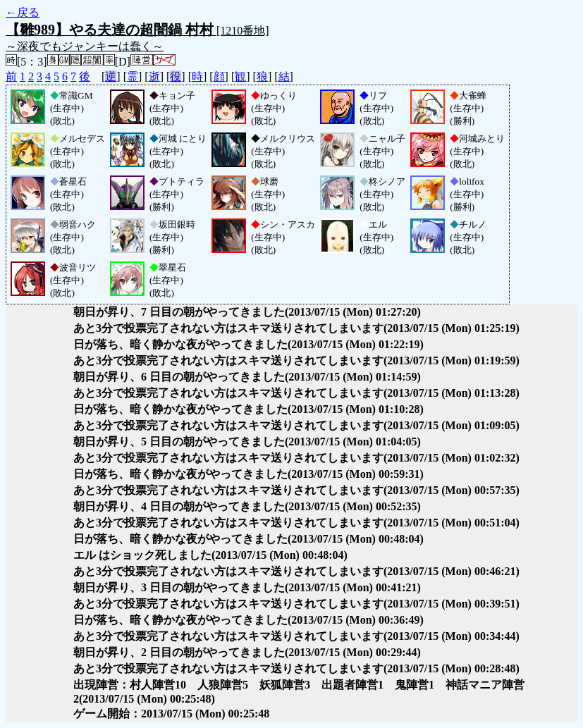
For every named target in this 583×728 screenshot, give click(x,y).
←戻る (23, 12)
